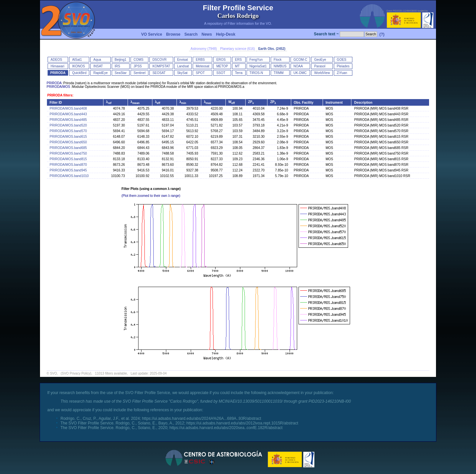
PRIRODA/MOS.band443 (68, 114)
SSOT (221, 73)
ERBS (200, 60)
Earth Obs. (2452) (272, 49)
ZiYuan (342, 73)
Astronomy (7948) (204, 49)
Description (363, 103)
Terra (239, 73)
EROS (221, 60)
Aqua (97, 60)
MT (237, 66)
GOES (342, 60)
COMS (139, 60)
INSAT (98, 66)
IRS (118, 66)
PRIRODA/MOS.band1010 (69, 176)
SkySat (182, 73)
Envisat (183, 60)
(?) (382, 34)
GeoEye (320, 60)
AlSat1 (77, 60)
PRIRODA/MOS (58, 87)
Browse (173, 34)
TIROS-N (256, 73)
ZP (251, 102)
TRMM (279, 73)
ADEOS (56, 60)
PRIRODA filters (60, 95)
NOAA (298, 66)
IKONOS (79, 66)
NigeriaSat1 (258, 66)
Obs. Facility (304, 103)
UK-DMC (300, 73)
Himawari (58, 66)
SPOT (200, 73)
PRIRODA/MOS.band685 (68, 148)
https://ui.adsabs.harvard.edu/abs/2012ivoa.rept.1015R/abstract (242, 423)
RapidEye (100, 73)
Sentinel (139, 73)
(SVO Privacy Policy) (76, 373)
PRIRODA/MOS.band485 (68, 120)
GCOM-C (300, 60)
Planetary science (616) (238, 49)
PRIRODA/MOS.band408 (68, 109)
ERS (238, 60)
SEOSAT (159, 73)
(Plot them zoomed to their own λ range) (151, 196)
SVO (53, 373)
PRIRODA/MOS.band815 (68, 159)
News (207, 34)
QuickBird (79, 73)
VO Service (152, 34)
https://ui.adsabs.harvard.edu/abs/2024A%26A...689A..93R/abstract (202, 419)
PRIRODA (58, 73)
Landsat (183, 66)
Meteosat (202, 66)
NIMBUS (280, 66)
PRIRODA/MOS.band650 (68, 142)
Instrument (334, 103)
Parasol (320, 66)
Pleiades (343, 66)
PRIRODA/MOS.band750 (68, 153)
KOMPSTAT (161, 66)
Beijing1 (121, 60)
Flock (278, 60)
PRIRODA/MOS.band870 (68, 165)
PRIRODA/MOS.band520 (68, 125)
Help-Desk (226, 34)
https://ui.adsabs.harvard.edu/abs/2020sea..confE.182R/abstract (226, 428)
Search (191, 34)
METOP (222, 66)
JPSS (138, 66)
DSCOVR (159, 60)
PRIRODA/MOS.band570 (68, 131)
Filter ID (56, 103)
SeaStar (121, 73)
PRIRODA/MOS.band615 (68, 137)
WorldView (322, 73)
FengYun (256, 60)
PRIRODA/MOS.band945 (68, 170)
